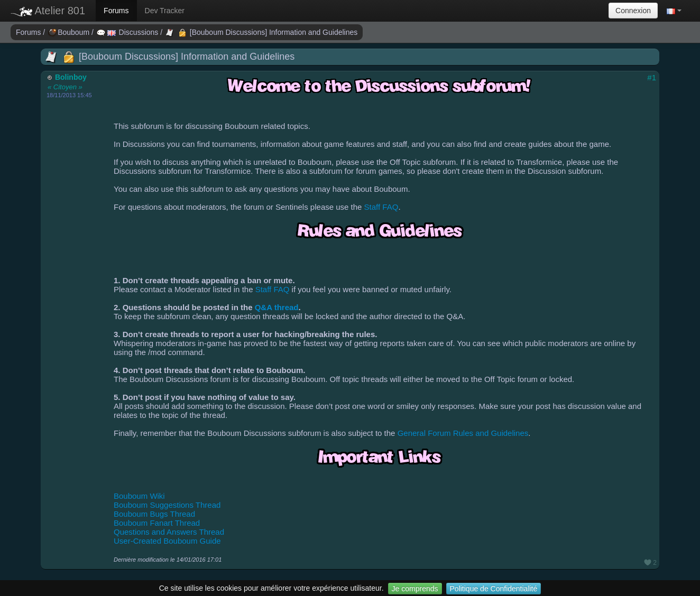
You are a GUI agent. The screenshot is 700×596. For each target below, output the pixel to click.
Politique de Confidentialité (494, 589)
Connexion (633, 11)
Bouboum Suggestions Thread (167, 505)
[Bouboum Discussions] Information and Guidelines (261, 32)
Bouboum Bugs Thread (154, 514)
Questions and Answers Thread (169, 532)
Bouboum (70, 32)
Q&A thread (277, 307)
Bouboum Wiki (139, 496)
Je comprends (415, 589)
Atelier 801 (48, 11)
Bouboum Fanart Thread (157, 523)
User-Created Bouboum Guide (167, 541)
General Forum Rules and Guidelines (463, 433)
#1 (652, 77)
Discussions (128, 32)
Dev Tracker (165, 11)
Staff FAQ (381, 207)
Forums (116, 11)
